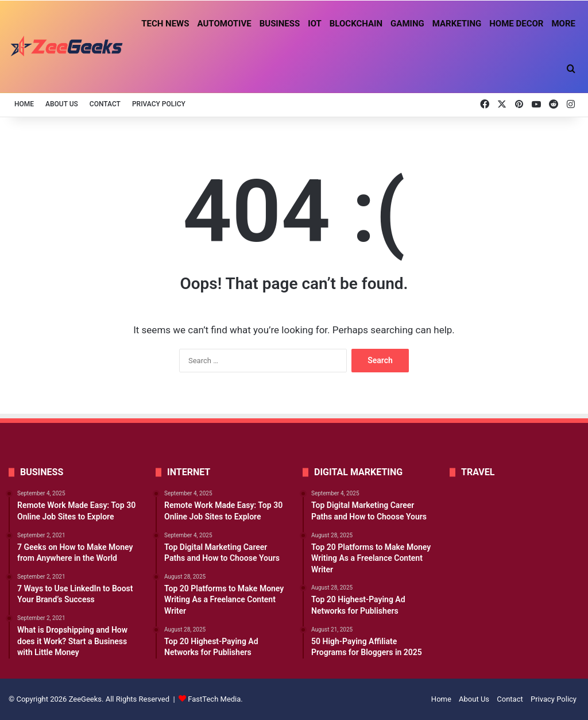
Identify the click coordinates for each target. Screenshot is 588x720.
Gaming (407, 24)
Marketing (457, 24)
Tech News (165, 24)
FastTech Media (214, 699)
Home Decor (516, 24)
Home (24, 104)
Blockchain (356, 24)
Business (280, 24)
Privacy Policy (159, 104)
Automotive (224, 24)
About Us (62, 104)
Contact (105, 104)
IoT (315, 24)
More (563, 24)
